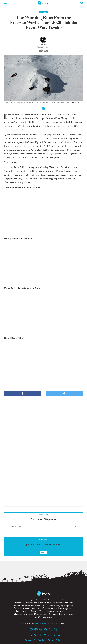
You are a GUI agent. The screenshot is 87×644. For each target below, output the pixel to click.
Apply (43, 552)
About (29, 635)
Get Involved (40, 640)
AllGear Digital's (42, 623)
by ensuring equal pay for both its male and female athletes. (43, 124)
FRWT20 (75, 103)
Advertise (38, 635)
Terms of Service (52, 635)
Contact (28, 640)
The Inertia (44, 45)
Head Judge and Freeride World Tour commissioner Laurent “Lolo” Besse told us (42, 148)
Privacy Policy (55, 640)
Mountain (44, 12)
